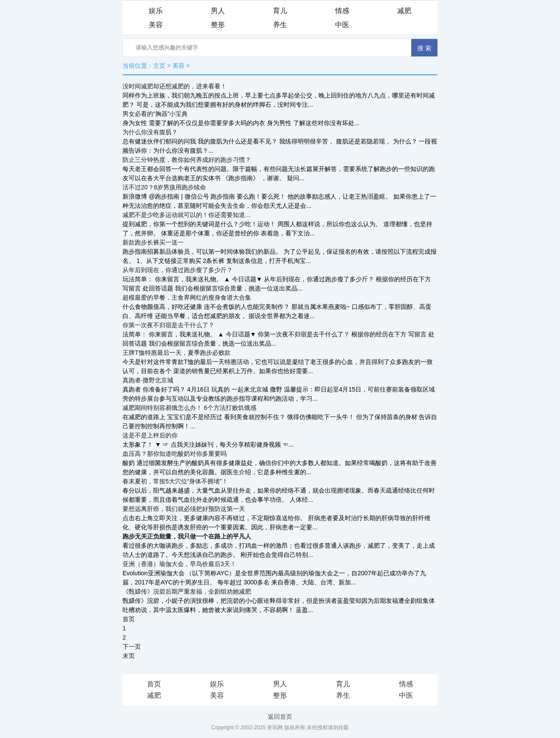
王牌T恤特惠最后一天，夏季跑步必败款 (177, 353)
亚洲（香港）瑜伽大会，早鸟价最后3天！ (179, 564)
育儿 (280, 11)
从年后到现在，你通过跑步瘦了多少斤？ (178, 270)
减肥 (404, 11)
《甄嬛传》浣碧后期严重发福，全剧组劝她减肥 (187, 591)
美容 (156, 25)
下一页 (132, 647)
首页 (129, 619)
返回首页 (280, 717)
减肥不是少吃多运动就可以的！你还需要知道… (187, 215)
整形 (218, 25)
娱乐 (156, 11)
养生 (280, 25)
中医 (342, 25)
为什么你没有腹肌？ (150, 132)
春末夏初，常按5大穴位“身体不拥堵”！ (175, 481)
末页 (129, 656)
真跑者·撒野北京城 (148, 380)
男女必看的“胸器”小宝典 (155, 114)
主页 (159, 66)
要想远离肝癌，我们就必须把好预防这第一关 (184, 509)
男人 (218, 11)
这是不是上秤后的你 (150, 435)
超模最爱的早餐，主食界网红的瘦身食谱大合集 (187, 297)
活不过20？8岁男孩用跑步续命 (164, 187)
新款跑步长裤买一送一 (153, 242)
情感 (342, 11)
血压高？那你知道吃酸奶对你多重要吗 (175, 454)
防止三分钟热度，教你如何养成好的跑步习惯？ (187, 160)
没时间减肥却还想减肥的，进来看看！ (175, 86)
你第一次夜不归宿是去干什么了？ (168, 325)
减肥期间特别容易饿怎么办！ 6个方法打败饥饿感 (189, 408)
